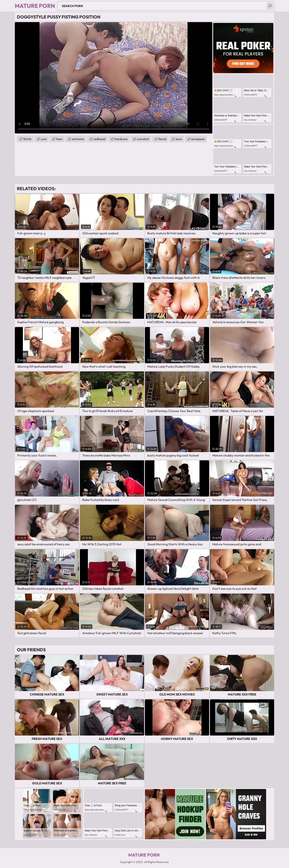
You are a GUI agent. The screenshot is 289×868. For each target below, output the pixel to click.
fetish (27, 139)
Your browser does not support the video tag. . (114, 78)
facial (162, 139)
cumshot (143, 139)
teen (59, 139)
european (198, 139)
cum (44, 139)
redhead (99, 139)
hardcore (121, 139)
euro (179, 139)
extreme (78, 139)
